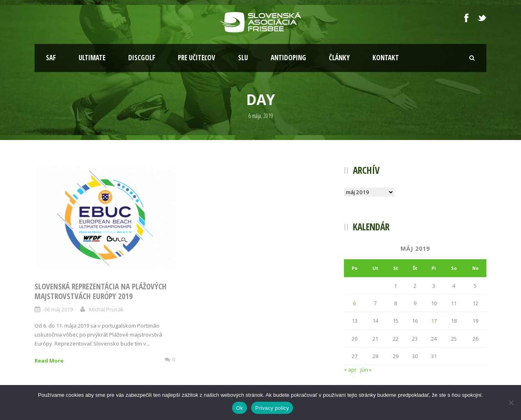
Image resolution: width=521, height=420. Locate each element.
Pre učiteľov (197, 58)
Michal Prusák (106, 309)
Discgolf (142, 58)
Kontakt (386, 58)
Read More (49, 361)
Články (339, 58)
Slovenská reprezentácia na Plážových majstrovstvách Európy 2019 (101, 292)
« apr (350, 370)
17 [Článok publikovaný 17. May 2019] (434, 321)
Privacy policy (272, 408)
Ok (240, 408)
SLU (243, 58)
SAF (51, 58)
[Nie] (511, 402)
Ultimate (92, 58)
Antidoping (288, 58)
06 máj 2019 (59, 309)
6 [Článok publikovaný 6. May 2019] (354, 303)
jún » (366, 370)
